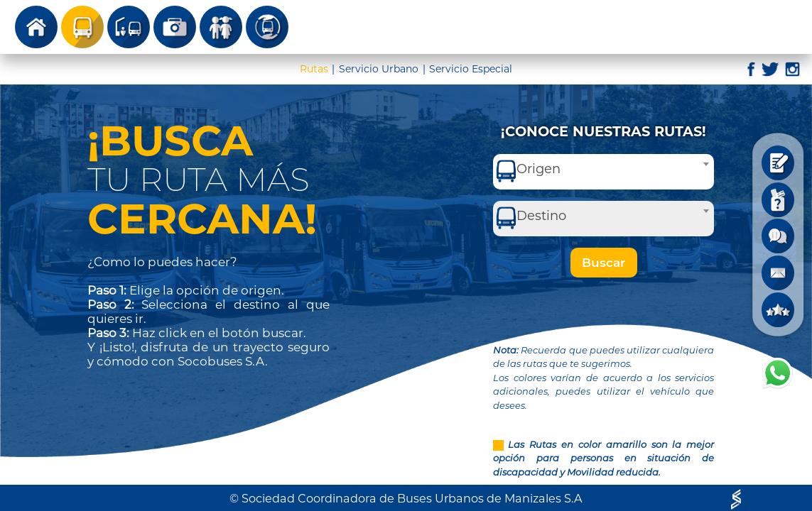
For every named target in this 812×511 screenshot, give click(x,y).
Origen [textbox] (538, 169)
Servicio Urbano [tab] (379, 69)
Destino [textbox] (541, 216)
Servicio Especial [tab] (471, 69)
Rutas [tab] (314, 69)
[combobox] (603, 172)
